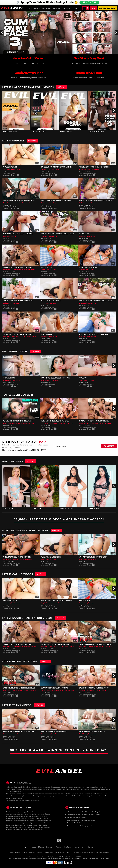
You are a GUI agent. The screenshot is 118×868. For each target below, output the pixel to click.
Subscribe (109, 446)
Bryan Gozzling (85, 205)
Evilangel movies (31, 825)
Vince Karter (83, 236)
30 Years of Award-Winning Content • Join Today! (59, 750)
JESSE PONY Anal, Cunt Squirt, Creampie (18, 234)
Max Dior (29, 559)
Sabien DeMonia (8, 382)
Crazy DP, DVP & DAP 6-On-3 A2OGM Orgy (94, 421)
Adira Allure (83, 336)
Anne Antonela (46, 734)
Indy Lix (104, 690)
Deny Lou (20, 270)
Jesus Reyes (63, 423)
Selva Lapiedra (55, 690)
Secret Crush (46, 272)
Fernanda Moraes (16, 734)
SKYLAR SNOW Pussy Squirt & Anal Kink (18, 301)
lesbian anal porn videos (14, 821)
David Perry (45, 172)
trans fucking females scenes (40, 821)
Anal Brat (83, 378)
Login (94, 8)
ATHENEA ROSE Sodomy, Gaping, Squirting (95, 167)
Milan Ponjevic (54, 203)
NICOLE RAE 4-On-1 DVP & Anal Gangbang (18, 334)
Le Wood (6, 172)
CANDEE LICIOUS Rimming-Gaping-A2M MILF (57, 167)
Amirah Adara (7, 559)
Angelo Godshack (85, 169)
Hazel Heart (90, 203)
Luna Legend (84, 234)
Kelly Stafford (45, 423)
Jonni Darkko (7, 203)
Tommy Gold (64, 690)
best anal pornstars (45, 794)
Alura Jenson (79, 794)
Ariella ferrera (97, 794)
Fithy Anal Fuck (9, 378)
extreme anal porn (12, 798)
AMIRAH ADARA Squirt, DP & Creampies (17, 557)
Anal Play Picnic (47, 267)
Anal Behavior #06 (10, 132)
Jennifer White (95, 509)
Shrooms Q (92, 303)
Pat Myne (44, 205)
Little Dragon (46, 334)
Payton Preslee (54, 380)
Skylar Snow (7, 303)
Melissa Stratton (17, 203)
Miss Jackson (16, 380)
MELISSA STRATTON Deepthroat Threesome (19, 200)
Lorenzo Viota (55, 169)
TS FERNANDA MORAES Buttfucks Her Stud (19, 732)
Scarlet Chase (45, 270)
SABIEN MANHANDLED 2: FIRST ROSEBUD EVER (95, 644)
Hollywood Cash (27, 203)
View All (62, 87)
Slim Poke (33, 423)
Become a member (107, 8)
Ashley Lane (45, 203)
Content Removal (105, 859)
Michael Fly (7, 270)
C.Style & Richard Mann (88, 267)
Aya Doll (53, 734)
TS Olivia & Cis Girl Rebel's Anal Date (93, 732)
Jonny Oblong (7, 380)
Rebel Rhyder (54, 423)
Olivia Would (92, 734)
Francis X (71, 690)
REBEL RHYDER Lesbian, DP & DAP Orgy (55, 421)
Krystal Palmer (53, 236)
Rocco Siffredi (46, 693)
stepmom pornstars (35, 823)
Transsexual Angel (10, 736)
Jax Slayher (7, 236)
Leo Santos (108, 646)
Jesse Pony (14, 236)
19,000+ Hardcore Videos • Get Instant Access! (59, 519)
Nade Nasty (83, 203)
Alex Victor (6, 734)
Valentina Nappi (70, 794)
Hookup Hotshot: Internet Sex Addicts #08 (95, 200)
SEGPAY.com (75, 859)
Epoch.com (18, 859)
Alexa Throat (45, 303)
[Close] (116, 3)
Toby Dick (53, 303)
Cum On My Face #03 (96, 132)
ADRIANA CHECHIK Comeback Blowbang (18, 421)
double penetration (12, 823)
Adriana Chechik (17, 423)
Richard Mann (83, 270)
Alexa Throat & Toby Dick (51, 301)
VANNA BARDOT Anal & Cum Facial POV (93, 557)
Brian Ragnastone (29, 270)
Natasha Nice (88, 794)
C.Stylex (91, 270)
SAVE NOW (89, 3)
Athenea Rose (95, 169)
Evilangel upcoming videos (14, 827)
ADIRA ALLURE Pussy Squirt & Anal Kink (94, 334)
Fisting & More (84, 238)
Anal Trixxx (83, 562)
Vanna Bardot (92, 559)
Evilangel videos (26, 794)
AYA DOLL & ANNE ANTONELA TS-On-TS (54, 732)
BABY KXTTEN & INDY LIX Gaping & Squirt (94, 688)
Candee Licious (46, 169)
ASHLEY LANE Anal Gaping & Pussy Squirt (56, 200)
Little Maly (70, 423)
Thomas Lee (83, 423)
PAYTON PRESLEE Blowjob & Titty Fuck (55, 378)
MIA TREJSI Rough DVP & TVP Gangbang (18, 267)
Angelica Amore (16, 169)
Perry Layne (30, 336)
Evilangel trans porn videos (94, 796)
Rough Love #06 (66, 132)
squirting (27, 821)
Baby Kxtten (91, 690)
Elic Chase (53, 270)
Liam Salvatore (22, 336)
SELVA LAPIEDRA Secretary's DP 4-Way (55, 688)
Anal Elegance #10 (39, 132)
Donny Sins (26, 423)
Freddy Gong (102, 423)
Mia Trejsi (14, 270)
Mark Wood (7, 169)
